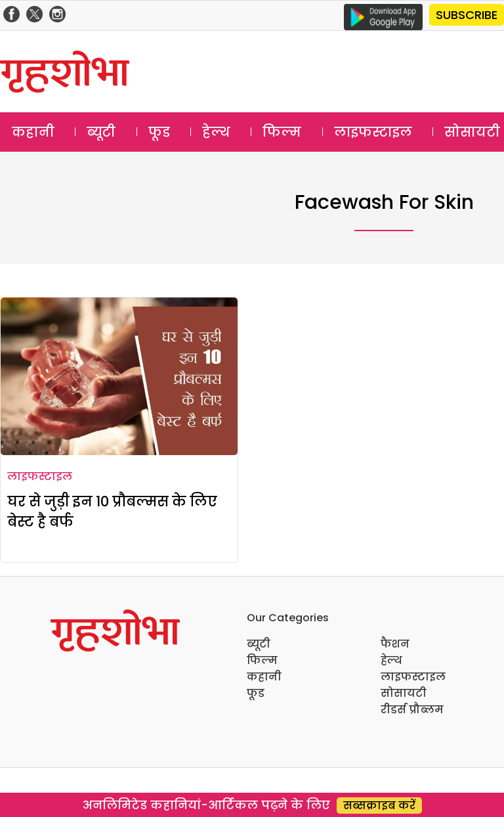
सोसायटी (404, 693)
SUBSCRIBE (467, 15)
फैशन (395, 644)
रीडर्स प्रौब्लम (412, 710)
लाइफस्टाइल (373, 132)
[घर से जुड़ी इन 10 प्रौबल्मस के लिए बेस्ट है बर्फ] (119, 376)
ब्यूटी (101, 132)
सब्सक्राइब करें (379, 806)
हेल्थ (216, 132)
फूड (159, 132)
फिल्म (282, 132)
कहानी (33, 132)
